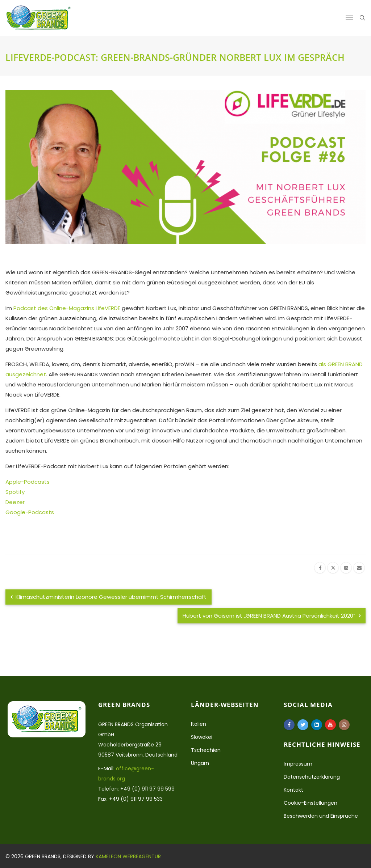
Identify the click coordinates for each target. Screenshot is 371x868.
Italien (199, 724)
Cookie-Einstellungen (310, 803)
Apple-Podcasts (28, 482)
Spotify (15, 492)
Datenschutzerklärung (312, 777)
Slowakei (202, 737)
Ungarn (200, 763)
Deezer (15, 502)
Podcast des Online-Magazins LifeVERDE (67, 308)
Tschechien (206, 750)
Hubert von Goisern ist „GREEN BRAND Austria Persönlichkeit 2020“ (272, 616)
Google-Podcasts (30, 512)
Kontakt (293, 790)
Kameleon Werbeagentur (128, 856)
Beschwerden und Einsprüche (321, 816)
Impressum (298, 764)
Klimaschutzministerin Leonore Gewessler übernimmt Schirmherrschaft (109, 597)
